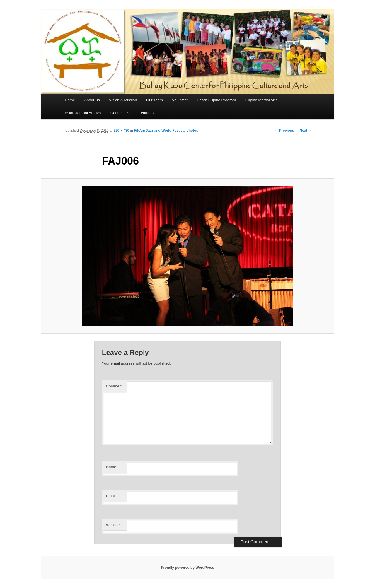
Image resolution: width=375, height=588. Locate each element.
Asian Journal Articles (83, 113)
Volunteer (180, 100)
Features (146, 113)
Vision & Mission (123, 100)
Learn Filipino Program (217, 100)
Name (111, 467)
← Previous (284, 131)
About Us (92, 100)
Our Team (155, 100)
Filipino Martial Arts (261, 100)
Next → (306, 131)
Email (111, 496)
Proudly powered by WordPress (187, 568)
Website (113, 525)
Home (70, 100)
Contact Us (120, 113)
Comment (114, 386)
